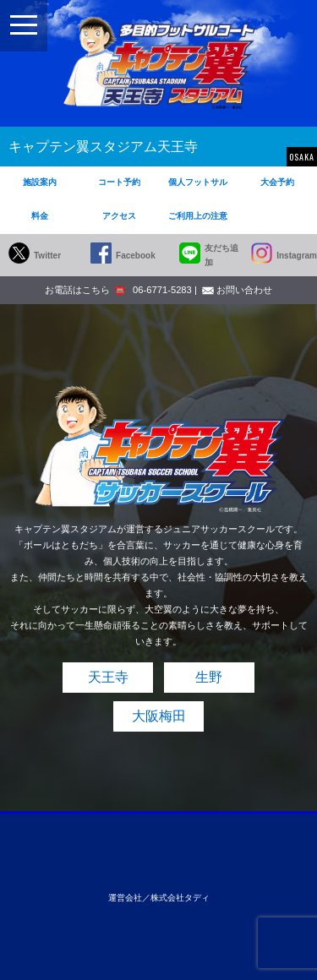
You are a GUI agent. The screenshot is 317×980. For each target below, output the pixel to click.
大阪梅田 (159, 716)
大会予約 (277, 182)
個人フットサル (198, 182)
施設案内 (40, 182)
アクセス (119, 216)
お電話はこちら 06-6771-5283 (118, 290)
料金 (40, 216)
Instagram (297, 256)
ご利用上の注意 (198, 216)
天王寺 (108, 677)
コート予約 (119, 182)
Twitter (47, 256)
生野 (209, 677)
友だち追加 (221, 255)
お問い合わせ (244, 290)
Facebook (136, 256)
